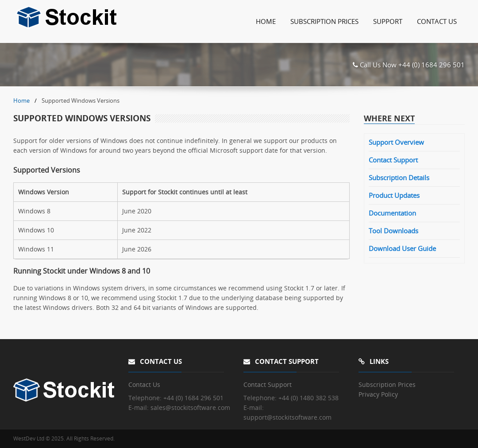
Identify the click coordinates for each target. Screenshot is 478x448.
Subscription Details (399, 178)
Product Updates (394, 195)
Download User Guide (402, 248)
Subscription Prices (324, 21)
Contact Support (393, 160)
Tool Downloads (393, 231)
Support (388, 21)
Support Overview (396, 142)
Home (266, 21)
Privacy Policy (378, 394)
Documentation (392, 213)
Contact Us (437, 21)
